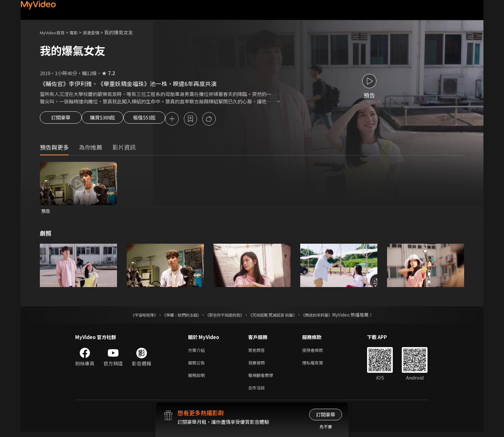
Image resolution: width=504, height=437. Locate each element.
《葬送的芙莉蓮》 (329, 316)
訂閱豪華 (61, 119)
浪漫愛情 (98, 32)
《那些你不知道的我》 (224, 316)
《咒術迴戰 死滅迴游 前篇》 (279, 316)
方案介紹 (198, 352)
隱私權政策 (318, 366)
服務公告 (198, 366)
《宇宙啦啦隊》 (131, 316)
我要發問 (258, 366)
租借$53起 (160, 119)
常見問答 (258, 352)
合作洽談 (258, 393)
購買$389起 (110, 119)
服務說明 (198, 379)
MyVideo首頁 (54, 32)
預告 (46, 212)
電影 (79, 32)
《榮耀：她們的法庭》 (174, 316)
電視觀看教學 (263, 379)
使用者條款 (318, 352)
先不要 (326, 427)
